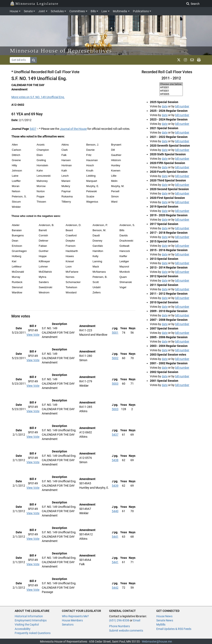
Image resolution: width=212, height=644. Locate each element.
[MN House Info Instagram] (185, 60)
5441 (115, 537)
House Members (72, 620)
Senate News (165, 620)
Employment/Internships (31, 620)
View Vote (33, 335)
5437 (33, 129)
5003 (115, 384)
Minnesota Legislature (34, 3)
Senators (68, 625)
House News (164, 616)
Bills (93, 11)
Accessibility (23, 629)
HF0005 (171, 94)
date (165, 106)
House (14, 11)
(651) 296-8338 (119, 620)
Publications (141, 11)
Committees (77, 11)
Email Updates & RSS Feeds (174, 629)
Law (104, 11)
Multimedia (120, 11)
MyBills (161, 625)
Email (137, 620)
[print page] (199, 60)
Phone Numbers (119, 626)
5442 (115, 588)
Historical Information (29, 616)
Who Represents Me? (75, 616)
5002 (115, 358)
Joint (42, 11)
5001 (115, 333)
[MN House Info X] (179, 60)
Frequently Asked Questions (33, 633)
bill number (182, 106)
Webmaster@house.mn (157, 642)
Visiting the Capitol (27, 625)
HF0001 (171, 87)
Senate (28, 11)
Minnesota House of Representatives (61, 51)
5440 (115, 511)
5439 (115, 486)
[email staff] (192, 60)
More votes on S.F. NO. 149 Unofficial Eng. (38, 97)
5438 (115, 460)
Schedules (57, 11)
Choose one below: (171, 84)
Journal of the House (73, 129)
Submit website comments (126, 631)
